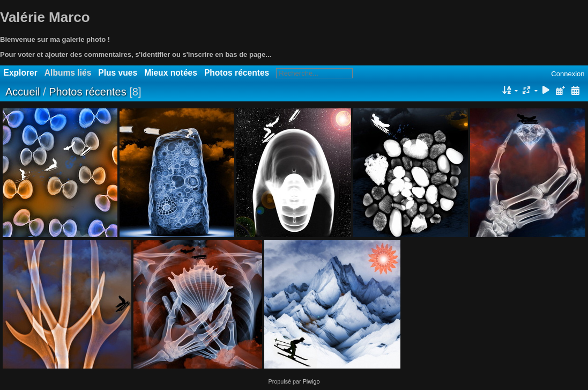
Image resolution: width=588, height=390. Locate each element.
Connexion (568, 74)
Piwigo (311, 381)
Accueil (23, 92)
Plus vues (118, 73)
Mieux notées (171, 73)
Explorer (21, 73)
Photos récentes (237, 73)
